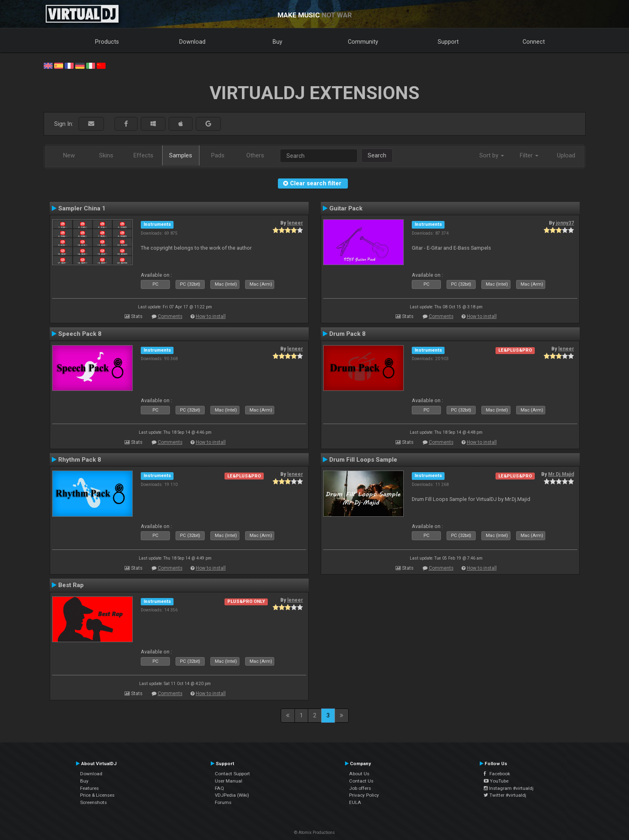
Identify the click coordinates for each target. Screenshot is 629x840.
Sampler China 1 (82, 208)
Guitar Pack (346, 208)
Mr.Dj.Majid (561, 474)
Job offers (360, 788)
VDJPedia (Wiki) (232, 795)
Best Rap (71, 585)
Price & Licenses (97, 795)
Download (192, 42)
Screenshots (93, 802)
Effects (143, 155)
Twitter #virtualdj (505, 795)
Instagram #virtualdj (509, 788)
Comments (170, 316)
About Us (359, 774)
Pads (218, 155)
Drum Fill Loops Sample (363, 460)
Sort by (492, 155)
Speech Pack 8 (80, 334)
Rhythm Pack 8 (80, 460)
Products (107, 42)
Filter (529, 155)
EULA (355, 802)
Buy (277, 42)
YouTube (496, 781)
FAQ (219, 788)
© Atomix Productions (314, 833)
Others (255, 155)
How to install (211, 316)
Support (448, 42)
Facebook (497, 774)
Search (377, 155)
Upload (566, 155)
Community (363, 42)
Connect (534, 42)
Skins (106, 155)
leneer (295, 223)
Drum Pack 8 (347, 334)
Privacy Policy (364, 795)
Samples (181, 155)
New (69, 155)
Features (89, 788)
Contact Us (361, 781)
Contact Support (232, 774)
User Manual (229, 781)
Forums (223, 802)
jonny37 (565, 223)
